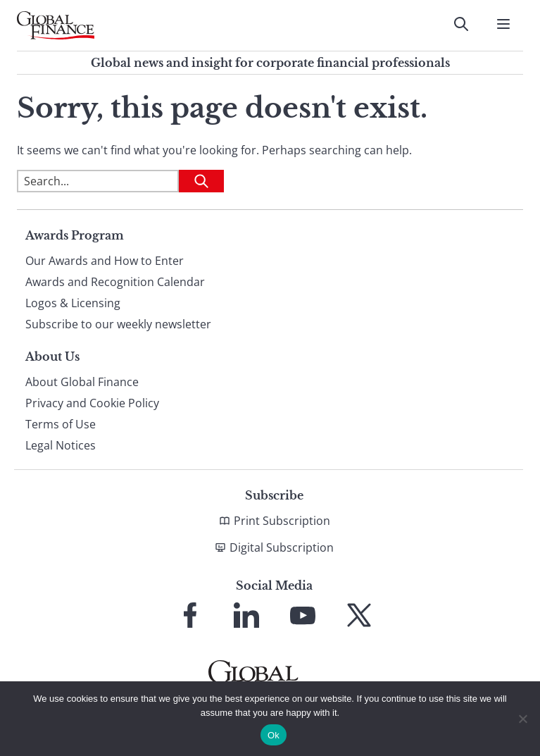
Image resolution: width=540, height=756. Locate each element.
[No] (522, 719)
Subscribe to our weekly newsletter (118, 324)
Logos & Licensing (73, 303)
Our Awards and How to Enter (105, 261)
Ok (274, 735)
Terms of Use (61, 424)
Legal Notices (61, 445)
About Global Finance (82, 382)
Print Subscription (282, 521)
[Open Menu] (503, 24)
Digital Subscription (282, 547)
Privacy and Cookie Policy (92, 403)
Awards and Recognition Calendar (115, 282)
